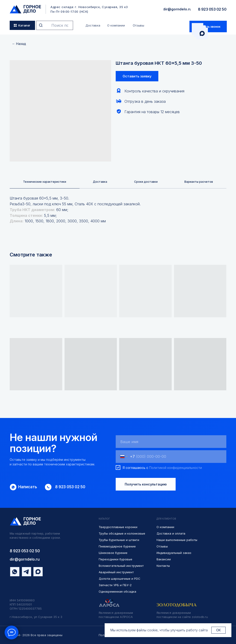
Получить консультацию (146, 485)
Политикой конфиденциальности (176, 468)
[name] (171, 442)
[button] (208, 26)
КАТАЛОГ (104, 519)
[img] (25, 9)
